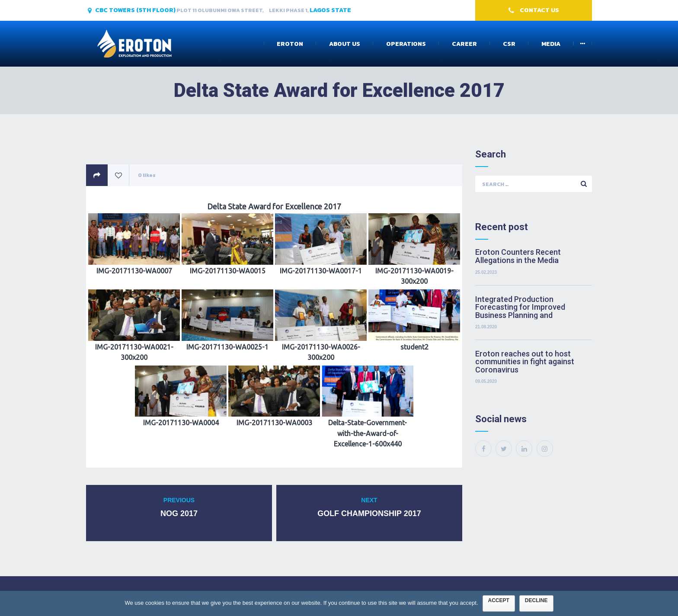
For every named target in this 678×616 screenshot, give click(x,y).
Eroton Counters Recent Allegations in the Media (518, 257)
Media (551, 44)
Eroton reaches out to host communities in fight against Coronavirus (525, 362)
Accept (499, 600)
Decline (536, 600)
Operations (406, 44)
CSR (509, 44)
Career (464, 44)
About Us (345, 44)
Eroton (290, 44)
